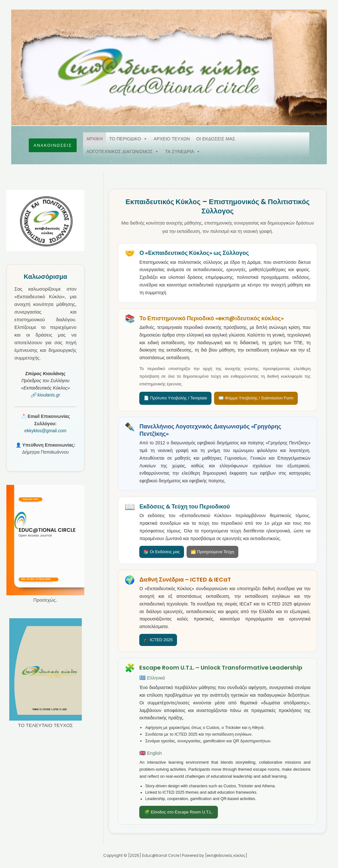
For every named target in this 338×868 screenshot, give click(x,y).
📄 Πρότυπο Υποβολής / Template (175, 398)
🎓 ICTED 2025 (158, 640)
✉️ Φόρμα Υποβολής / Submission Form (256, 398)
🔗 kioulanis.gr (45, 395)
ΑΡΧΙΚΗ (94, 139)
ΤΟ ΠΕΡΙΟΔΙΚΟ (128, 139)
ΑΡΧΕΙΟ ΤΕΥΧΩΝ (172, 139)
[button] (53, 145)
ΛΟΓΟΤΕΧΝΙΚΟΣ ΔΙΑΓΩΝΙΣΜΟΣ (123, 152)
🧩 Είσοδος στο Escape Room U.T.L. (179, 812)
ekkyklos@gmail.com (45, 431)
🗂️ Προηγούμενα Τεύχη (212, 552)
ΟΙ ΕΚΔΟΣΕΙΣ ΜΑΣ (216, 139)
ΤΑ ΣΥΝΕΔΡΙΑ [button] (183, 152)
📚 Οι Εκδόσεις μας (162, 552)
